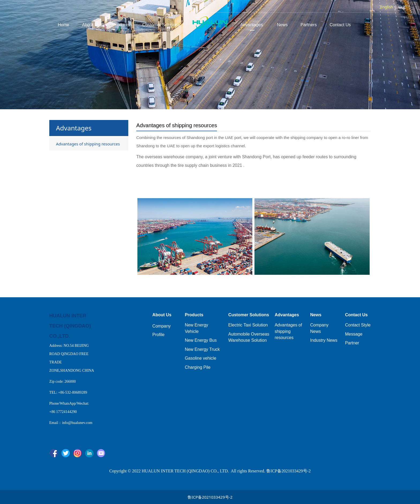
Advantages (252, 25)
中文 (402, 7)
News (282, 25)
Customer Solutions (161, 25)
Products (121, 25)
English (387, 7)
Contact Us (340, 25)
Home (64, 25)
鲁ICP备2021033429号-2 (210, 497)
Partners (309, 25)
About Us (91, 25)
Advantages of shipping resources (88, 144)
